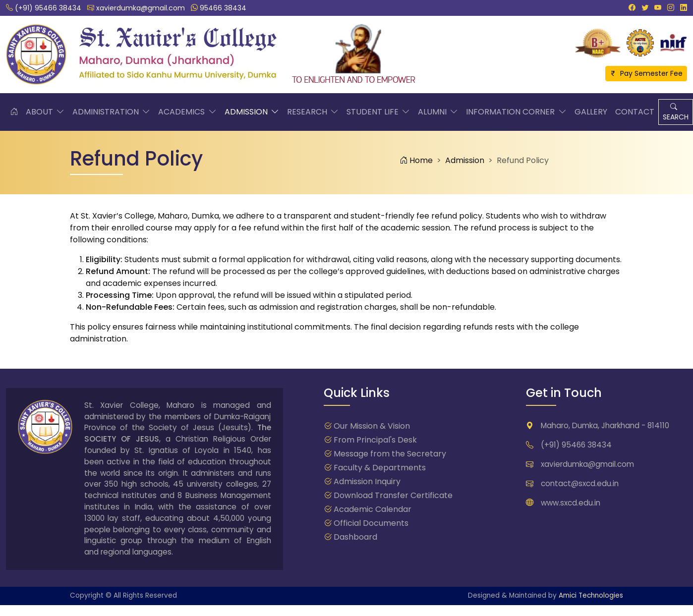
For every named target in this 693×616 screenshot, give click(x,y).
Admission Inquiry (367, 481)
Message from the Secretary (390, 454)
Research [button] (313, 112)
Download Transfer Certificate (393, 495)
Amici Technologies (591, 595)
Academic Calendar (373, 509)
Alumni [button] (438, 112)
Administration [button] (111, 112)
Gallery (591, 112)
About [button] (45, 112)
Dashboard (355, 537)
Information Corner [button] (516, 112)
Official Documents (371, 523)
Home (416, 160)
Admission (465, 160)
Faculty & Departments (380, 468)
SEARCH (676, 112)
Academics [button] (187, 112)
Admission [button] (252, 112)
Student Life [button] (378, 112)
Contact (635, 112)
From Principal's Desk (375, 440)
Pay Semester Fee (646, 73)
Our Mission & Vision (372, 426)
